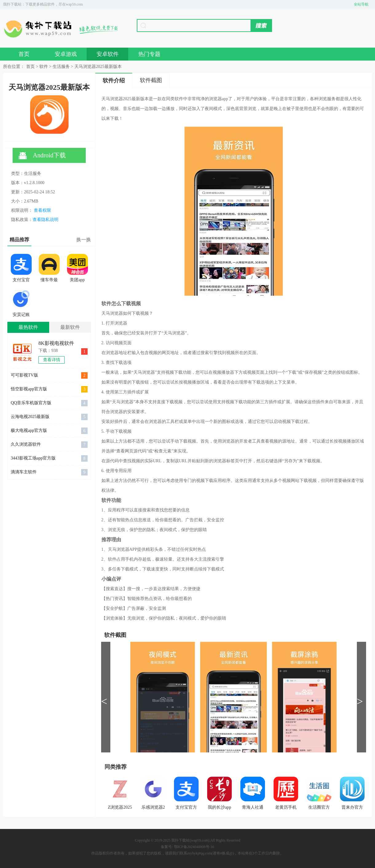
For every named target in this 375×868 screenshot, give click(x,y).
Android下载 (42, 156)
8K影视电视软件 (56, 343)
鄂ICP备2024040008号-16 (194, 847)
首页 (24, 54)
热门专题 (149, 54)
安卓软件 (108, 54)
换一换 (84, 240)
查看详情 (52, 360)
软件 (44, 67)
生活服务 (61, 67)
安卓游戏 (66, 54)
